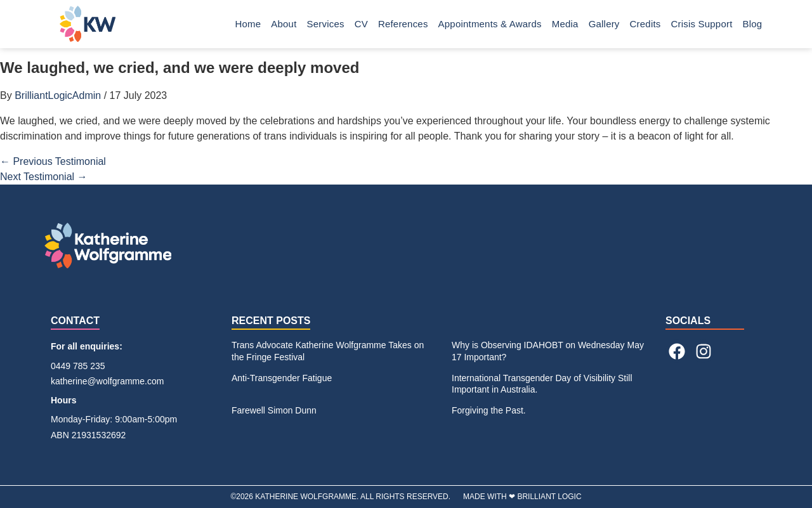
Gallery (604, 24)
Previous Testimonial (53, 161)
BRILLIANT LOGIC (549, 497)
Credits (645, 24)
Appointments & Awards (490, 24)
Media (565, 24)
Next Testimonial (44, 177)
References (403, 24)
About (284, 24)
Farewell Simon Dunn (274, 410)
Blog (756, 24)
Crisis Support (702, 24)
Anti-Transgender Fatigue (282, 378)
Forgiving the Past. (489, 410)
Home (248, 24)
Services (326, 24)
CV (361, 24)
